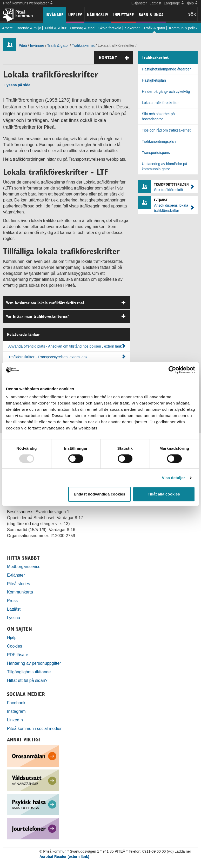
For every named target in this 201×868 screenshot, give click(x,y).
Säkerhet (132, 28)
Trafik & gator (155, 28)
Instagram (16, 711)
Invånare (54, 15)
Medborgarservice (24, 566)
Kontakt (116, 58)
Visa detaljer (173, 478)
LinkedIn (15, 720)
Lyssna (14, 618)
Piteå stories (19, 584)
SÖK (192, 14)
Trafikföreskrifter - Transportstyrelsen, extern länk (67, 357)
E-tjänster (139, 3)
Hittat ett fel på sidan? (27, 680)
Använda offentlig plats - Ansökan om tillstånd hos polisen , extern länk (67, 346)
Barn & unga (151, 15)
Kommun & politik (183, 28)
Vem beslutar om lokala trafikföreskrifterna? (68, 303)
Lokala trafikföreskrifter (160, 103)
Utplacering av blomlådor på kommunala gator (164, 166)
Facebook (16, 703)
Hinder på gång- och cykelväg (166, 92)
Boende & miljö (29, 28)
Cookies (15, 646)
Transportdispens (156, 153)
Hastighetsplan (154, 80)
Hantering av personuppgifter (34, 663)
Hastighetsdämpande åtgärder (166, 69)
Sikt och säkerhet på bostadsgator (158, 116)
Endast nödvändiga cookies (99, 494)
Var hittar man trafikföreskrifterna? (68, 316)
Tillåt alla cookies (164, 494)
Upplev (75, 15)
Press (12, 601)
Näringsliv (98, 15)
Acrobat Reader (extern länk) (64, 857)
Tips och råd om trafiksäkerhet (166, 130)
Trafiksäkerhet (83, 45)
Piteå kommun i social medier (34, 728)
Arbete (7, 28)
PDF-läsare (18, 655)
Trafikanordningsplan (159, 141)
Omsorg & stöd (82, 28)
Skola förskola (110, 28)
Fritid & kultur (56, 28)
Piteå (23, 45)
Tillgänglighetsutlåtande (29, 672)
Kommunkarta (20, 592)
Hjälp (12, 637)
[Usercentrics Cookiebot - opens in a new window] (172, 370)
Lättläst (155, 3)
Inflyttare (123, 15)
